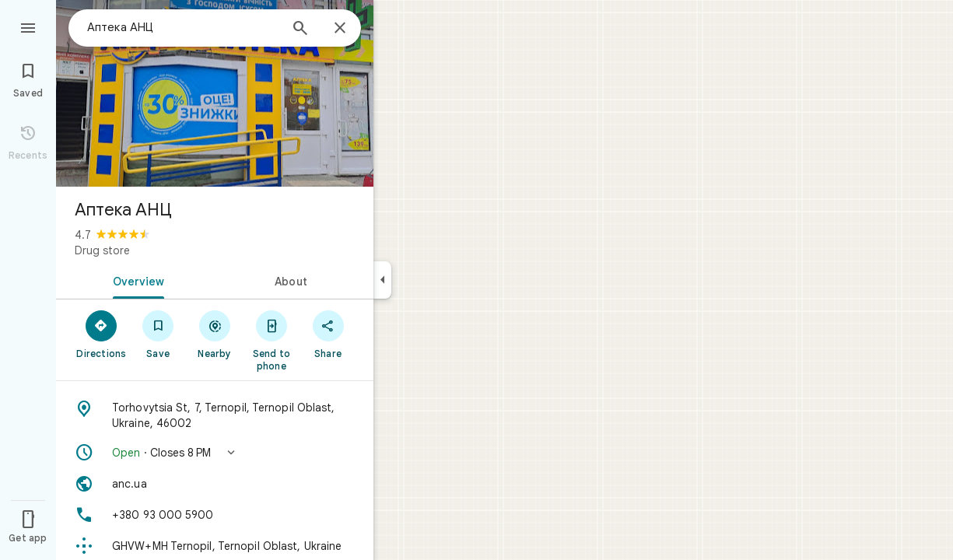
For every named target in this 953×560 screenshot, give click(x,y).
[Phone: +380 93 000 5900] (215, 515)
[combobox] (183, 27)
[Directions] (102, 334)
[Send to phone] (271, 340)
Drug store (102, 250)
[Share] (328, 334)
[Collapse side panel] (382, 280)
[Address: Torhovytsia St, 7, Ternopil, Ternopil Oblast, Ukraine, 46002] (215, 415)
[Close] (340, 29)
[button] (215, 453)
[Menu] (28, 26)
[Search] (300, 30)
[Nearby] (215, 334)
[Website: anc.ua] (215, 484)
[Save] (158, 334)
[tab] (135, 280)
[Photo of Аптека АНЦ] (215, 93)
